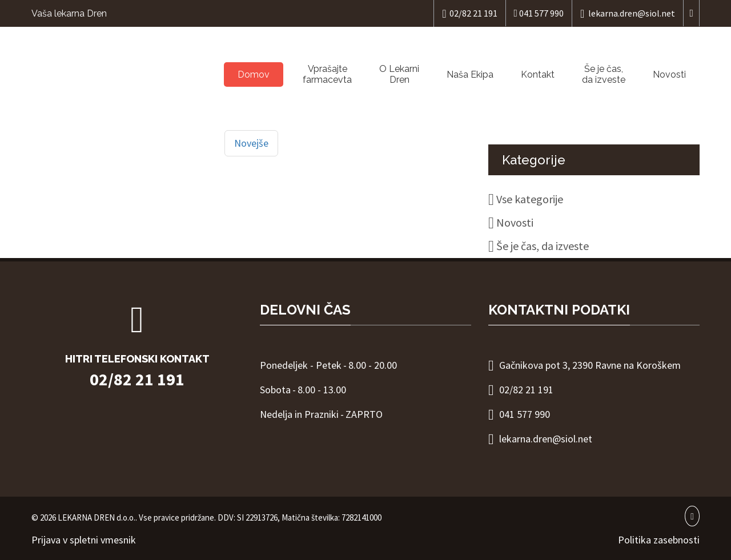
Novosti (669, 74)
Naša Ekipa (470, 74)
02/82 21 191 (469, 13)
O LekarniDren (399, 74)
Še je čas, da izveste (604, 74)
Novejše (251, 143)
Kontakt (538, 74)
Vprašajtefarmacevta (327, 74)
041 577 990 (539, 13)
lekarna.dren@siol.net (628, 13)
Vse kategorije (530, 199)
